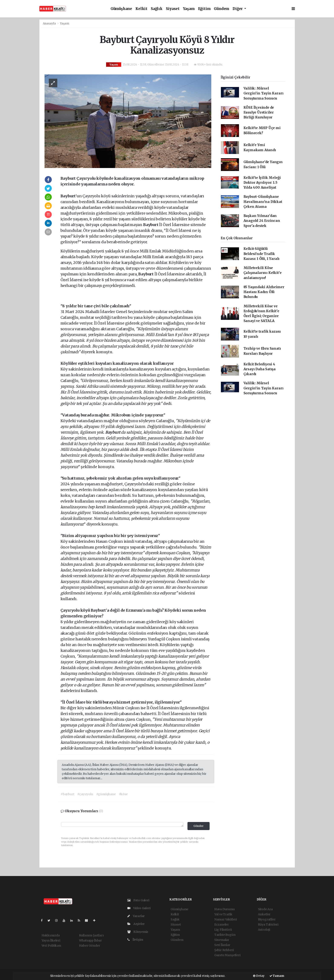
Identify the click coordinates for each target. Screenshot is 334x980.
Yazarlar (136, 916)
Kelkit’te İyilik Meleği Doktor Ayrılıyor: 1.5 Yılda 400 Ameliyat (262, 183)
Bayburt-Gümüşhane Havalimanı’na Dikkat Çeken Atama (263, 202)
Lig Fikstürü (223, 930)
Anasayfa (50, 24)
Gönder (199, 826)
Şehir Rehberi (224, 950)
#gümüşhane (106, 794)
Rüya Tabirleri (268, 924)
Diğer (238, 9)
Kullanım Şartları (91, 935)
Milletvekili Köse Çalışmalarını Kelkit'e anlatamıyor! (263, 273)
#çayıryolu (85, 794)
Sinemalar (222, 940)
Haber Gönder (90, 946)
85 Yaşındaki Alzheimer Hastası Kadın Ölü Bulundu (264, 292)
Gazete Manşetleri (227, 955)
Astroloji (264, 930)
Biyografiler (267, 919)
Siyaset (173, 9)
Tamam (277, 976)
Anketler (264, 914)
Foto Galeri (138, 900)
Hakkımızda (51, 935)
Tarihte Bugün (225, 935)
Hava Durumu (225, 909)
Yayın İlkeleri (51, 940)
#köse (123, 794)
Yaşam (189, 9)
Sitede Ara (265, 909)
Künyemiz (138, 932)
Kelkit (141, 9)
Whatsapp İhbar (90, 940)
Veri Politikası (51, 946)
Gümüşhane (121, 9)
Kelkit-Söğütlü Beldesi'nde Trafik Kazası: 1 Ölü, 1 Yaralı (262, 254)
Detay (259, 976)
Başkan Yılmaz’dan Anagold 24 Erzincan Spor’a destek (262, 221)
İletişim (135, 940)
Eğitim (204, 9)
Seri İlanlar (222, 945)
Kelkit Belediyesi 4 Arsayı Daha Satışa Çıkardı (260, 369)
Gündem (222, 9)
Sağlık (157, 9)
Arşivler (136, 924)
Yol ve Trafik (223, 914)
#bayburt (67, 794)
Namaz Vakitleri (226, 919)
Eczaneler (222, 924)
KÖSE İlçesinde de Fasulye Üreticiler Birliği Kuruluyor (259, 113)
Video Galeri (139, 908)
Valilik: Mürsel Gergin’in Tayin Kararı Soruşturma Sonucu (263, 93)
